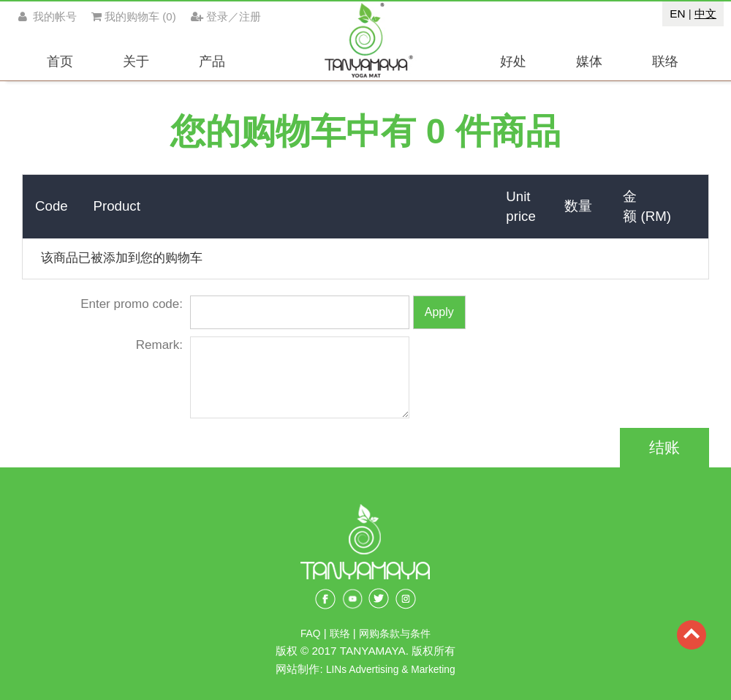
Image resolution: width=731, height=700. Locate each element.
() (134, 16)
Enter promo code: (132, 304)
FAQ (311, 634)
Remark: (159, 345)
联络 (341, 634)
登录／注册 (226, 16)
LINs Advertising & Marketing (391, 670)
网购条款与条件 (395, 634)
